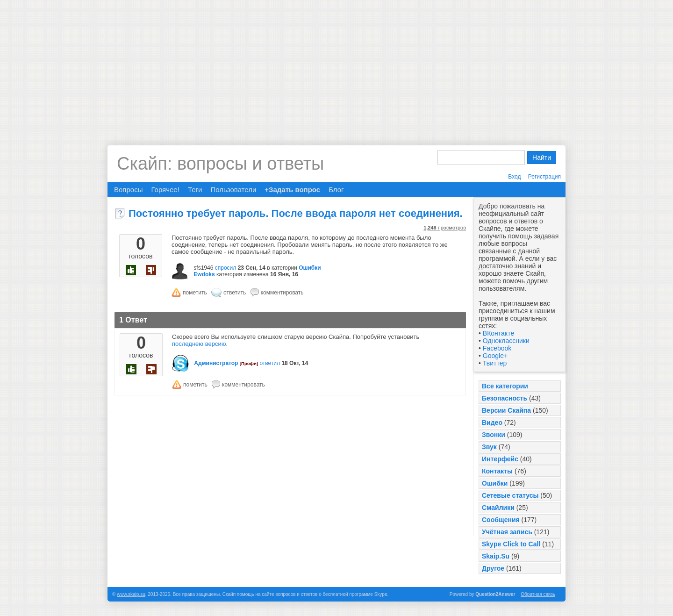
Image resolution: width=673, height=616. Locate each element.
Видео (492, 423)
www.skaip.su (131, 594)
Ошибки (495, 483)
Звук (489, 447)
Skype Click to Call (511, 544)
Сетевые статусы (510, 495)
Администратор (216, 363)
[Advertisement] (336, 65)
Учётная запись (507, 532)
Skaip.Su (496, 556)
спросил (226, 268)
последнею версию (199, 344)
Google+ (495, 356)
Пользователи (233, 190)
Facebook (497, 348)
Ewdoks (204, 274)
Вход (514, 177)
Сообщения (501, 520)
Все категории (505, 386)
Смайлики (498, 508)
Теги (195, 190)
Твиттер (495, 363)
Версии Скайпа (506, 410)
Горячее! (165, 190)
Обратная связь (538, 594)
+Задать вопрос (292, 190)
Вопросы (128, 190)
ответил (270, 363)
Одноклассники (506, 341)
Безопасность (505, 398)
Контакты (497, 471)
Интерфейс (500, 459)
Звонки (494, 435)
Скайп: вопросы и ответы (220, 164)
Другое (493, 568)
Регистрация (544, 177)
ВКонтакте (498, 333)
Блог (336, 190)
